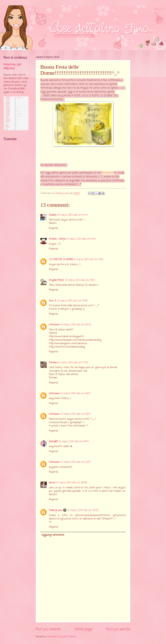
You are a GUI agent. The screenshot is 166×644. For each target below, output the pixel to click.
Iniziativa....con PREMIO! (12, 67)
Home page (83, 629)
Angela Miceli (57, 280)
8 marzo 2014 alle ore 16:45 (76, 325)
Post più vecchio (118, 629)
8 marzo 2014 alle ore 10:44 (73, 215)
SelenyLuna (56, 510)
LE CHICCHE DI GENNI (61, 260)
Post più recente (48, 629)
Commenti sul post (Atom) (61, 637)
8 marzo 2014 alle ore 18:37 (74, 442)
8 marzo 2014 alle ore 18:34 (76, 414)
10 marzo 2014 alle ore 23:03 (83, 510)
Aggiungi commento (53, 535)
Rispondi (53, 228)
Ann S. (53, 301)
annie (52, 483)
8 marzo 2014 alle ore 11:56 (89, 260)
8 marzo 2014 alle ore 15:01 (80, 280)
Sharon (53, 215)
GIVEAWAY (108, 173)
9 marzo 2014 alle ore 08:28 (72, 483)
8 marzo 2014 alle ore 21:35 (76, 462)
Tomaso (53, 363)
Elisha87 (53, 442)
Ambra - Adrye (57, 239)
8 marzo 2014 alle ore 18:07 (76, 394)
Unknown (54, 325)
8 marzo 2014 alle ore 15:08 (73, 301)
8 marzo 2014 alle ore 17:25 (73, 363)
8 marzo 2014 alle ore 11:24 (81, 239)
